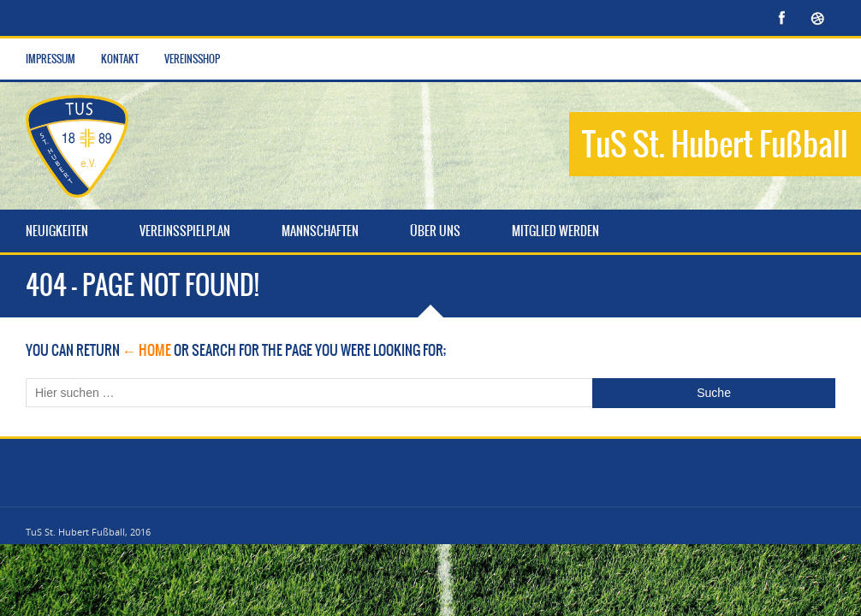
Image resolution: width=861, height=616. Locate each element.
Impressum (50, 59)
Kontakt (120, 59)
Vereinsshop (192, 59)
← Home (147, 350)
